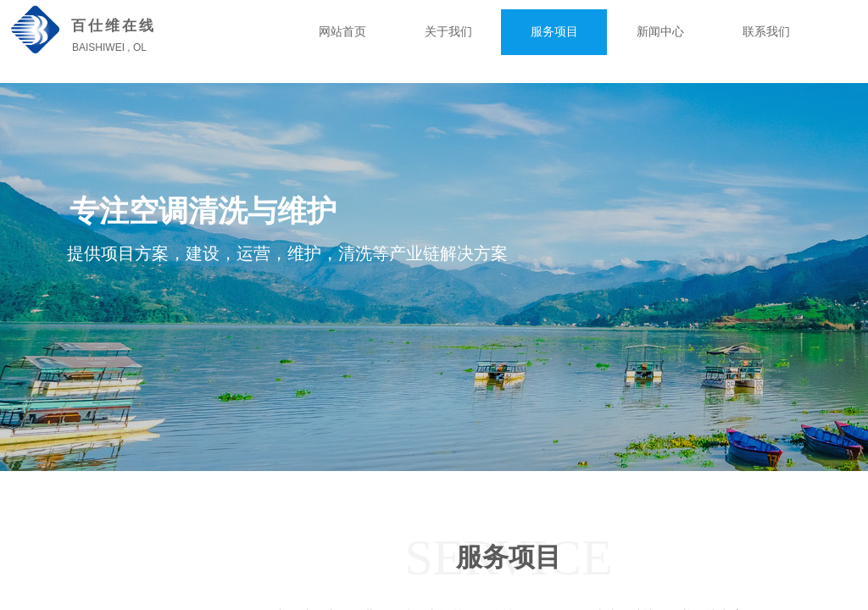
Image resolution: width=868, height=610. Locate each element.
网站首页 (342, 32)
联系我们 (766, 32)
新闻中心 (660, 32)
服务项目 (554, 32)
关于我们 (448, 32)
